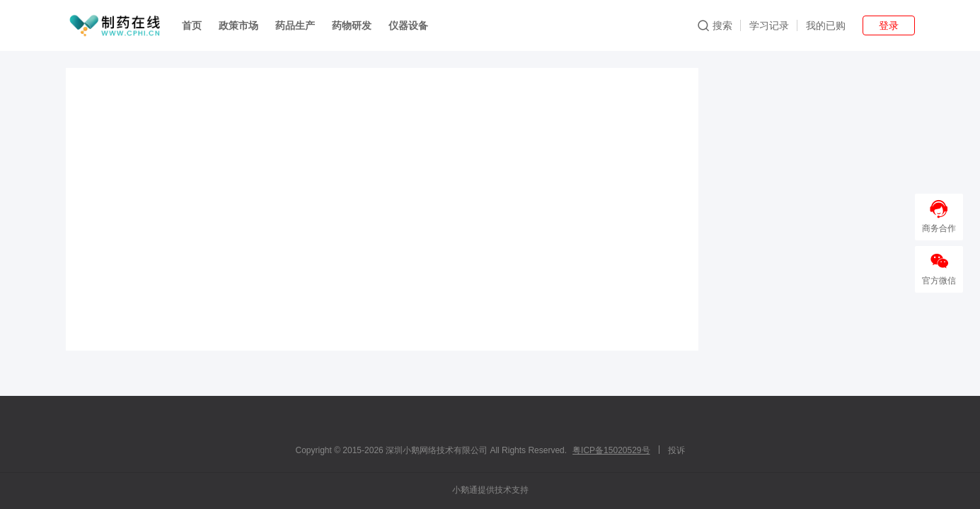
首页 (192, 25)
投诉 (676, 450)
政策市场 (238, 25)
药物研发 (352, 25)
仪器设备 (408, 25)
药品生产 (295, 25)
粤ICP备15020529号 (611, 450)
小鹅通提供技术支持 (490, 490)
